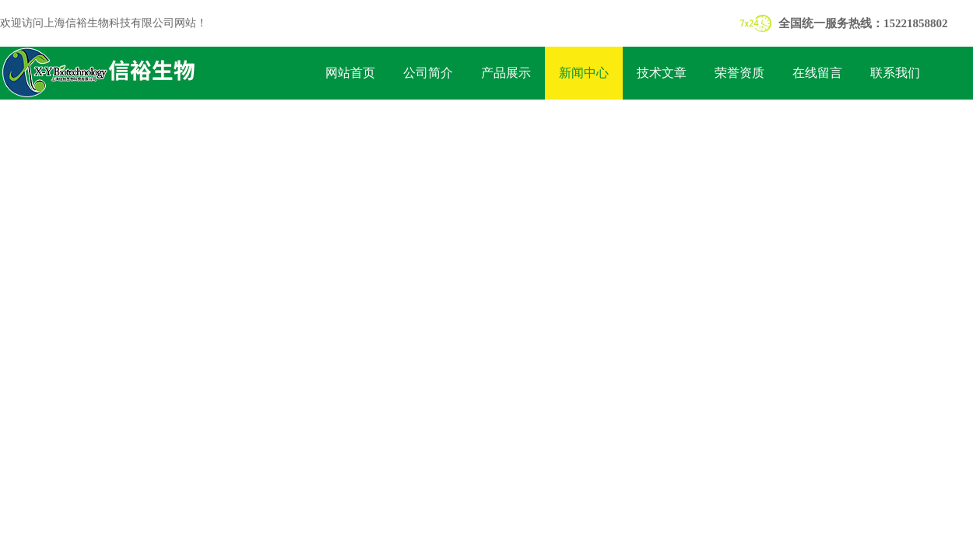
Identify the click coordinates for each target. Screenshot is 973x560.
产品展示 (506, 73)
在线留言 (817, 73)
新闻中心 (584, 73)
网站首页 (350, 73)
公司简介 (428, 73)
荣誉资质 (739, 73)
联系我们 (895, 73)
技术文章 (662, 73)
